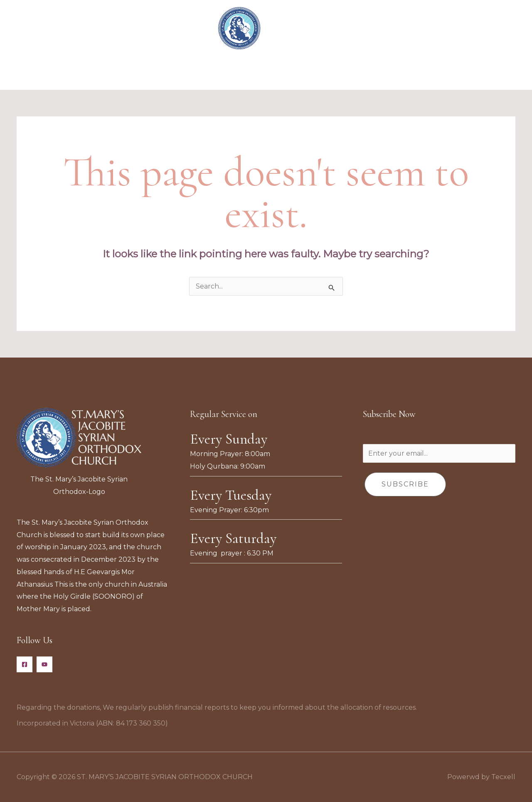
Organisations (215, 73)
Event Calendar (277, 73)
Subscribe (405, 484)
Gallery (366, 73)
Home (124, 73)
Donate (328, 73)
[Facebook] (25, 664)
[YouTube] (44, 664)
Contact (405, 73)
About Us (163, 73)
